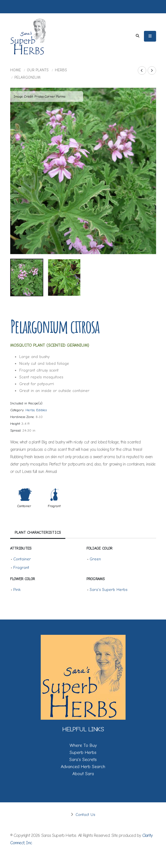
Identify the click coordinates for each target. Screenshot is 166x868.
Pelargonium (27, 77)
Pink (17, 590)
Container (24, 506)
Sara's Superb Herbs (108, 590)
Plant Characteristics (38, 532)
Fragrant (54, 506)
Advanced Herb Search (83, 767)
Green (95, 559)
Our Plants (38, 70)
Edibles (41, 410)
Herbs (61, 70)
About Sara (83, 774)
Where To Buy (83, 745)
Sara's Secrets (83, 760)
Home (16, 70)
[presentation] (17, 171)
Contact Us (85, 815)
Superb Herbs (83, 753)
